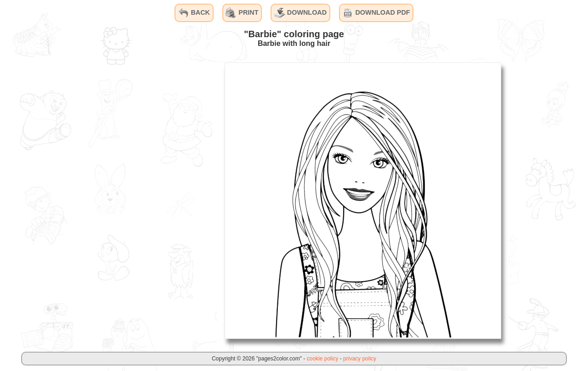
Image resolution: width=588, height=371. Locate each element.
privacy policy (360, 359)
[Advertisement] (148, 200)
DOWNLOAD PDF (376, 13)
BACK (194, 13)
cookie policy (323, 359)
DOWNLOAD (300, 13)
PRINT (242, 13)
